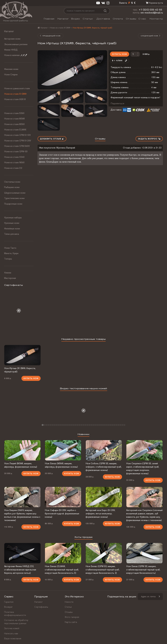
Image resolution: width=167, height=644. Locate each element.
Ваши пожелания (13, 639)
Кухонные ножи (12, 223)
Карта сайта (71, 622)
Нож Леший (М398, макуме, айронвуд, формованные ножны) (21, 465)
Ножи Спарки (11, 75)
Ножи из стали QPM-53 (16, 151)
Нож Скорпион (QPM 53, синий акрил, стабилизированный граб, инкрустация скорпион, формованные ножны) (143, 468)
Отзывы (131, 19)
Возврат (8, 607)
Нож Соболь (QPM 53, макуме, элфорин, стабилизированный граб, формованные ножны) (104, 467)
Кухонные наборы (13, 218)
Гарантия (9, 602)
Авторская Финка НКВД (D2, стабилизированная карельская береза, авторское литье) (20, 570)
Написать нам (11, 633)
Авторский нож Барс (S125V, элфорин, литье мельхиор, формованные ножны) (100, 514)
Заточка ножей (12, 628)
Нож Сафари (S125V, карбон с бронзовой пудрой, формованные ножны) (62, 514)
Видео (75, 19)
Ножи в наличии (16, 55)
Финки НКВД (11, 50)
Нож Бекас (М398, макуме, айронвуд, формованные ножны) (61, 465)
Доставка (103, 19)
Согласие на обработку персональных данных (16, 622)
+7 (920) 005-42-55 (150, 10)
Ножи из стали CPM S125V (18, 141)
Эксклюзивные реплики (16, 44)
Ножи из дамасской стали (17, 88)
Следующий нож (151, 36)
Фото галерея (72, 617)
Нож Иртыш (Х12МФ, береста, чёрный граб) (20, 370)
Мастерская (10, 278)
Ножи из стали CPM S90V (17, 146)
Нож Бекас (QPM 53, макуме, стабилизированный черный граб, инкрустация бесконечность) (143, 570)
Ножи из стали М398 (14, 119)
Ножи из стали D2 (13, 168)
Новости (69, 602)
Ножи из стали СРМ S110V (17, 135)
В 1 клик (120, 61)
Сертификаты (41, 607)
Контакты (156, 19)
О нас (142, 19)
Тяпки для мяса (12, 234)
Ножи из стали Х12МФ (15, 94)
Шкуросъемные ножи (15, 193)
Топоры (8, 259)
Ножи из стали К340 (14, 157)
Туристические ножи (14, 198)
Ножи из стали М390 (14, 124)
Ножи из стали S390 (14, 113)
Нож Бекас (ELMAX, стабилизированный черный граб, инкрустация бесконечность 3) (62, 570)
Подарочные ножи (13, 204)
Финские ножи (11, 69)
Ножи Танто (10, 248)
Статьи (88, 19)
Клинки (8, 273)
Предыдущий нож (50, 36)
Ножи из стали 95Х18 (15, 99)
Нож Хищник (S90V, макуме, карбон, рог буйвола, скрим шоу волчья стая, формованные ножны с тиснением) (22, 515)
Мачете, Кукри (11, 253)
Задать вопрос (149, 139)
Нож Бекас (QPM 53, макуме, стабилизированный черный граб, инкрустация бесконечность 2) (103, 570)
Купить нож (119, 54)
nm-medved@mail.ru (152, 13)
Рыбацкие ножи (12, 187)
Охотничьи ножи (12, 182)
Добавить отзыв (52, 139)
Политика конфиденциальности (15, 614)
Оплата (118, 19)
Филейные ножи (12, 229)
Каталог (63, 19)
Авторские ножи (12, 39)
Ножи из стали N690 (14, 162)
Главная (49, 19)
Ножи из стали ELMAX (15, 130)
